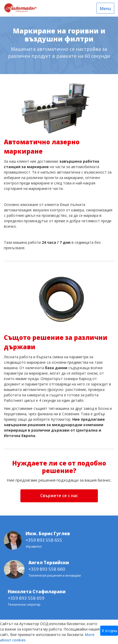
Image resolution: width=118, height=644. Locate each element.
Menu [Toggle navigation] (105, 9)
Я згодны (109, 631)
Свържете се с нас (59, 496)
